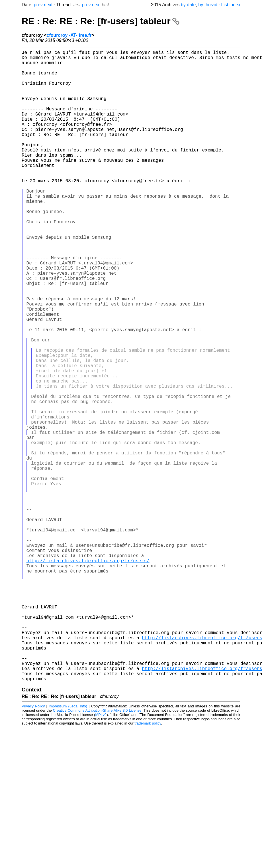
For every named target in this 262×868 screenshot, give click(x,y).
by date (188, 5)
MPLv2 (101, 855)
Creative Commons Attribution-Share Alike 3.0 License (97, 851)
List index (231, 5)
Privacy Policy (33, 846)
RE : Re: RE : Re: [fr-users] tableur (101, 21)
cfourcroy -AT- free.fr (69, 35)
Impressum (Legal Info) (68, 846)
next (48, 5)
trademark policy (148, 864)
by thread (208, 5)
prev (38, 5)
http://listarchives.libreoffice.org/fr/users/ (88, 675)
